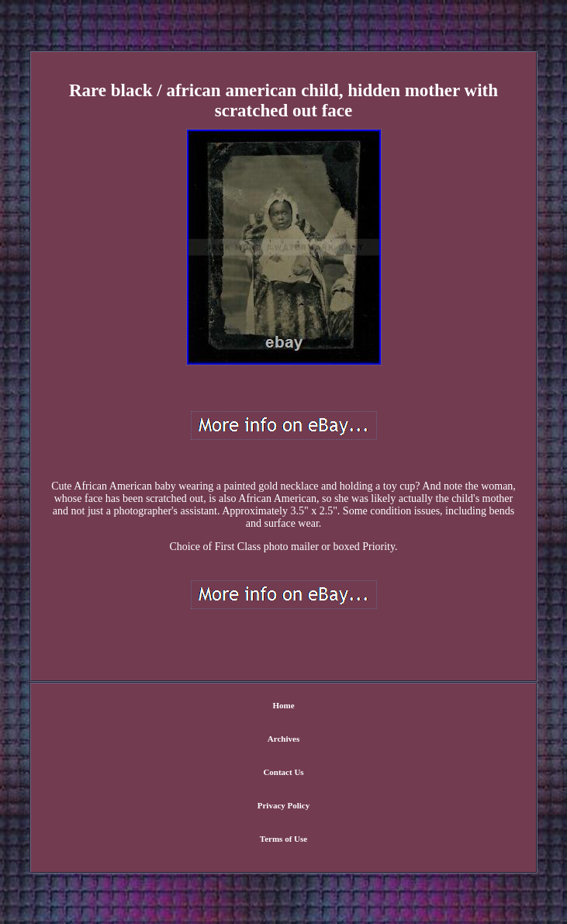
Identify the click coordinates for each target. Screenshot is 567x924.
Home (283, 705)
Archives (283, 739)
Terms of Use (283, 839)
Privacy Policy (284, 805)
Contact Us (283, 772)
